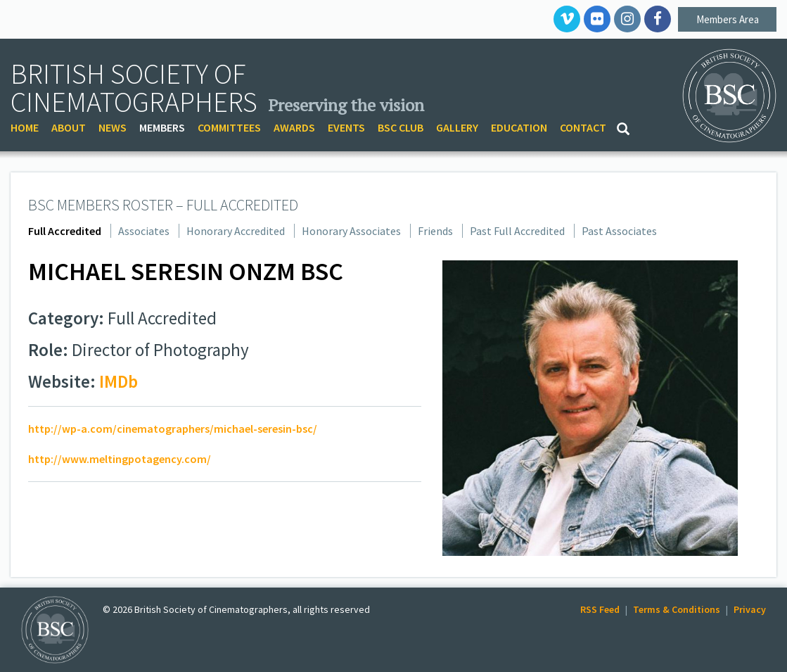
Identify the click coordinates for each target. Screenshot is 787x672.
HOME (25, 127)
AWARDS (294, 127)
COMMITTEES (229, 127)
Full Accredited (65, 231)
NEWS (113, 127)
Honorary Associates (351, 231)
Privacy (750, 609)
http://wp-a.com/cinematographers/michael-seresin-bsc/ (173, 429)
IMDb (119, 381)
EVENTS (346, 127)
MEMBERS (162, 127)
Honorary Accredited (236, 231)
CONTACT (583, 127)
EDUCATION (519, 127)
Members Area (728, 19)
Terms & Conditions (677, 609)
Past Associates (619, 231)
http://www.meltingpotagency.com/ (120, 459)
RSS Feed (600, 609)
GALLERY (457, 127)
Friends (435, 231)
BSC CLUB (401, 127)
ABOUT (69, 127)
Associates (144, 231)
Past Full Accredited (517, 231)
